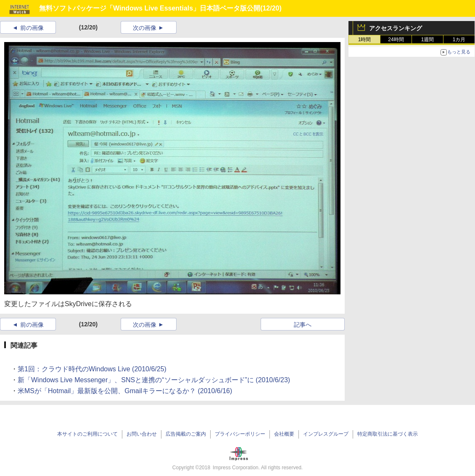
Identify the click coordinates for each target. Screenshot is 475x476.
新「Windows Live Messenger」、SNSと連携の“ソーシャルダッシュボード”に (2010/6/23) (154, 380)
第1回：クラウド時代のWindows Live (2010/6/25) (92, 369)
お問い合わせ (142, 434)
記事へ (303, 325)
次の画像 (145, 28)
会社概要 (284, 434)
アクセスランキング (396, 28)
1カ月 (459, 40)
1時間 (365, 40)
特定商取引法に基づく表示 (388, 434)
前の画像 (32, 28)
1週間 (428, 40)
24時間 (396, 40)
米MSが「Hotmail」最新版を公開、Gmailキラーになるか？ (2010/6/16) (125, 391)
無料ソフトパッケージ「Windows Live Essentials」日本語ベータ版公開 (150, 8)
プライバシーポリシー (240, 434)
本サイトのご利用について (87, 434)
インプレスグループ (326, 434)
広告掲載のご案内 (186, 434)
